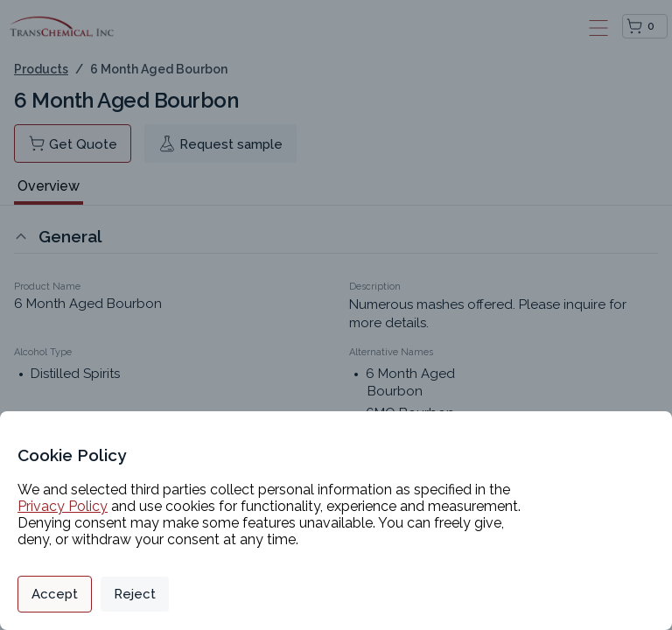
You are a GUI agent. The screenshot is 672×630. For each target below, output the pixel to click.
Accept (55, 594)
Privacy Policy (63, 506)
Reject (135, 594)
